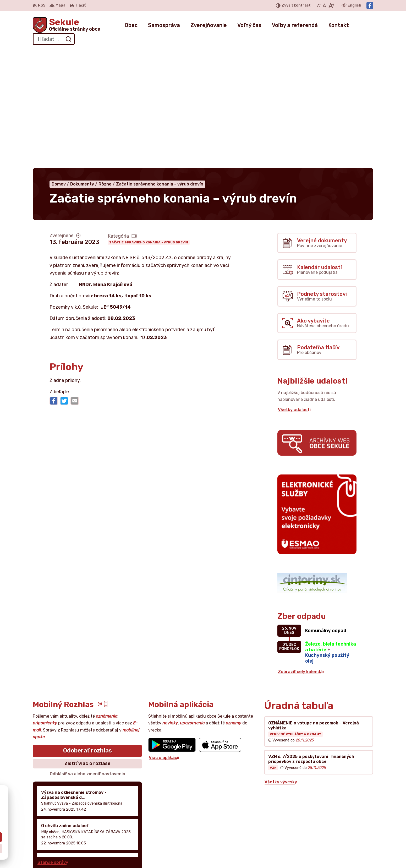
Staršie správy (53, 744)
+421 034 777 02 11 (334, 830)
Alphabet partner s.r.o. (110, 803)
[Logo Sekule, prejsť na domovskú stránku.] (67, 25)
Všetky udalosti (294, 291)
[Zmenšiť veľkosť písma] (319, 6)
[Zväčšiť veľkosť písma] (331, 6)
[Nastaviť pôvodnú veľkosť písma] (324, 6)
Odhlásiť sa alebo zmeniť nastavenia (87, 655)
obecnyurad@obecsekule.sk (344, 836)
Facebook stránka (334, 842)
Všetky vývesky (281, 664)
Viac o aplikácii (164, 639)
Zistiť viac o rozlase (87, 645)
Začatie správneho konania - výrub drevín (149, 124)
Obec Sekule (80, 808)
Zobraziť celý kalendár (301, 553)
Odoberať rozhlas (87, 632)
